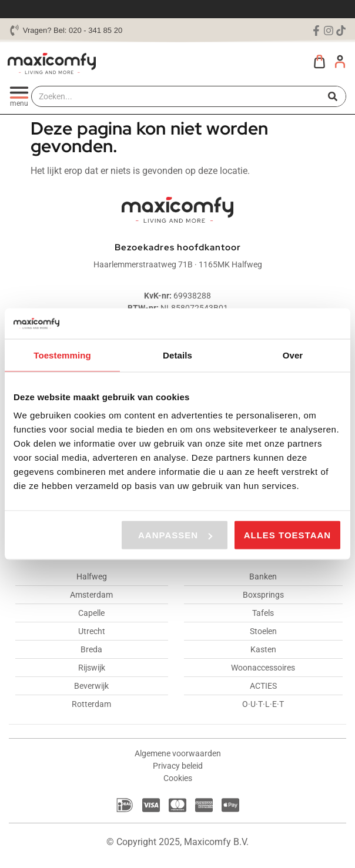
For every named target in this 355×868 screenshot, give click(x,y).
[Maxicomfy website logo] (52, 63)
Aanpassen (175, 535)
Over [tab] (293, 355)
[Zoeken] (333, 96)
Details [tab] (177, 355)
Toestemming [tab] (62, 355)
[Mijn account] (340, 61)
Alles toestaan (287, 535)
